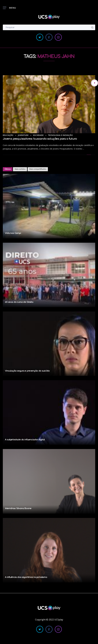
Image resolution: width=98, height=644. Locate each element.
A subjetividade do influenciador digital (25, 440)
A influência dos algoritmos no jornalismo (26, 577)
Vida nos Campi (13, 233)
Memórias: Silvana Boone (18, 508)
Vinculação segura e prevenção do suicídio (27, 371)
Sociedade (38, 135)
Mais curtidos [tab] (20, 169)
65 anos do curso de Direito (19, 302)
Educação (8, 135)
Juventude (23, 135)
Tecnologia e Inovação (60, 135)
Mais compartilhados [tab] (38, 169)
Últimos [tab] (8, 169)
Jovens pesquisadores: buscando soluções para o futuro (40, 139)
